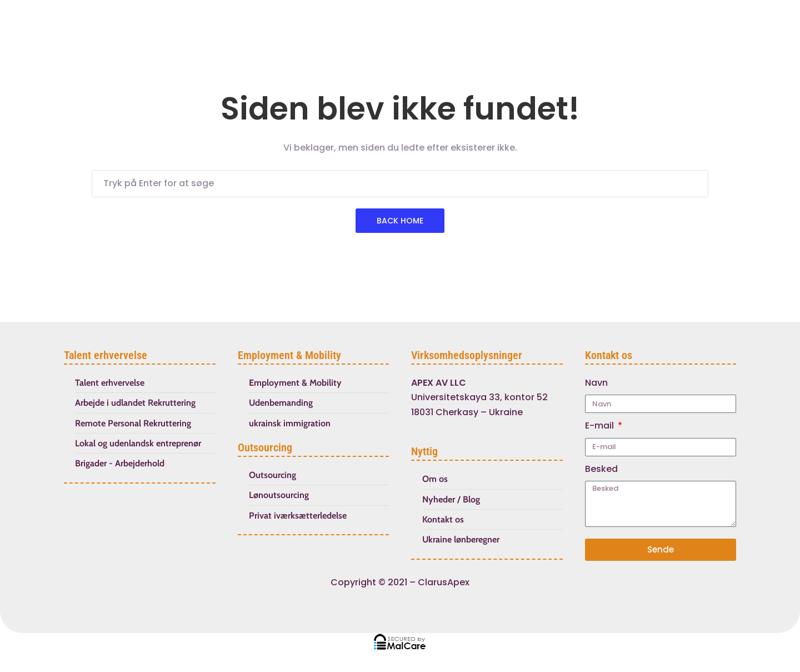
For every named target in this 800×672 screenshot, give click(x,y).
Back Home (400, 221)
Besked (601, 469)
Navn (596, 383)
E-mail (601, 425)
